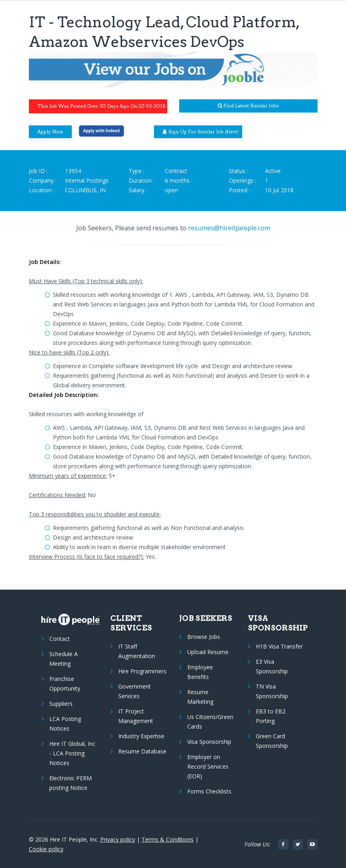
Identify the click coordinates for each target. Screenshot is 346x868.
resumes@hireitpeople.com (229, 228)
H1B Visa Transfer (279, 646)
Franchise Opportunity (65, 684)
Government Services (135, 691)
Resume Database (142, 751)
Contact (60, 639)
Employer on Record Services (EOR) (208, 766)
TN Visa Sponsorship (272, 691)
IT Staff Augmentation (137, 651)
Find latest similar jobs (248, 106)
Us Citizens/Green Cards (210, 722)
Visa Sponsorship (209, 742)
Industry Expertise (141, 736)
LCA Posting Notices (65, 724)
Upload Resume (208, 652)
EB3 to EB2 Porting (271, 716)
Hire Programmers (142, 671)
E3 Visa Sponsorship (272, 666)
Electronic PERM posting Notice (71, 783)
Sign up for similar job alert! (200, 132)
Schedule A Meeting (64, 659)
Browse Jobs (204, 637)
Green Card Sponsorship (272, 741)
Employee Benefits (200, 672)
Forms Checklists (209, 791)
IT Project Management (136, 716)
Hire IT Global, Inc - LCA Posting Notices (72, 753)
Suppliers (61, 704)
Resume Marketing (200, 697)
